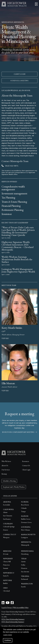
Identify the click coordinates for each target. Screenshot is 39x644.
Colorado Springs (9, 527)
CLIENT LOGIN (20, 74)
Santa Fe (6, 576)
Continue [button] (8, 640)
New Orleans (25, 530)
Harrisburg (25, 554)
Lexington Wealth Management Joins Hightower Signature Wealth (18, 270)
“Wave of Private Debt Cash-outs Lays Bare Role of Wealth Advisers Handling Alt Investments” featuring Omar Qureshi (18, 231)
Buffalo (5, 583)
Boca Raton (25, 505)
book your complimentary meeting (20, 432)
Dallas (23, 565)
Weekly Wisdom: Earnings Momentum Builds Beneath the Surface (17, 259)
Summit (6, 568)
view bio (5, 338)
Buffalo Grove (26, 519)
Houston (24, 568)
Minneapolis (25, 545)
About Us (5, 466)
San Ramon (7, 519)
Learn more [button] (8, 635)
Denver (6, 530)
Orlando (24, 508)
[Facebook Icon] (12, 603)
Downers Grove (26, 522)
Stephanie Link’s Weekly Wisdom (14, 487)
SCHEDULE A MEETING (20, 81)
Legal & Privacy (7, 608)
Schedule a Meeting (9, 481)
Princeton (6, 565)
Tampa (23, 511)
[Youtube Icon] (8, 603)
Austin (23, 562)
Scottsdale (7, 505)
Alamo (5, 512)
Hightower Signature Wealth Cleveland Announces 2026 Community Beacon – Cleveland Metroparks (18, 246)
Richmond (24, 579)
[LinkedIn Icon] (3, 603)
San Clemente (8, 516)
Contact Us (26, 466)
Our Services (6, 470)
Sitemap (4, 474)
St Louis (6, 554)
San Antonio (25, 572)
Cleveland (6, 591)
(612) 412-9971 (12, 166)
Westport (6, 537)
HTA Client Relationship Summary (13, 619)
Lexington (24, 537)
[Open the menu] (36, 4)
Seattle (23, 587)
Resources (26, 461)
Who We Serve (6, 461)
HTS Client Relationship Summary (13, 622)
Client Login (26, 470)
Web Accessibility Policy (21, 608)
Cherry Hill (7, 562)
